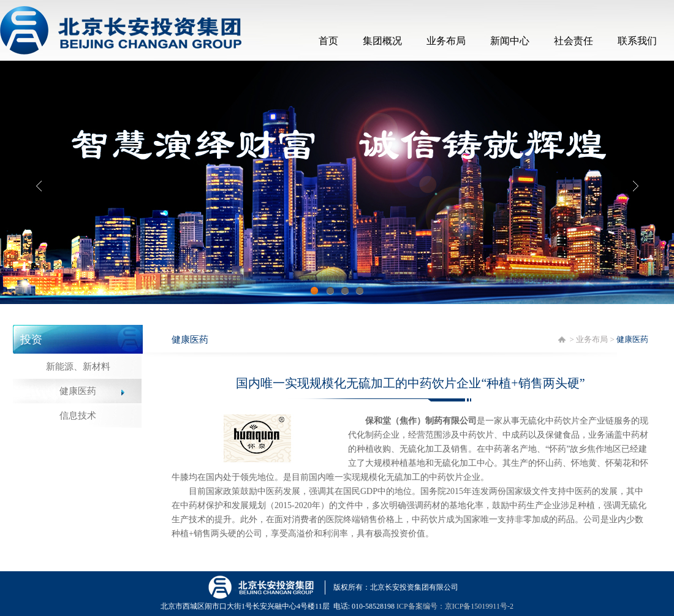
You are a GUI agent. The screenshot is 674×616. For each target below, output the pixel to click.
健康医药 (78, 391)
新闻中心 (510, 41)
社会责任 (574, 41)
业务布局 (446, 41)
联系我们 (637, 41)
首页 (328, 41)
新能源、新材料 (78, 367)
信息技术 (78, 416)
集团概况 (382, 41)
